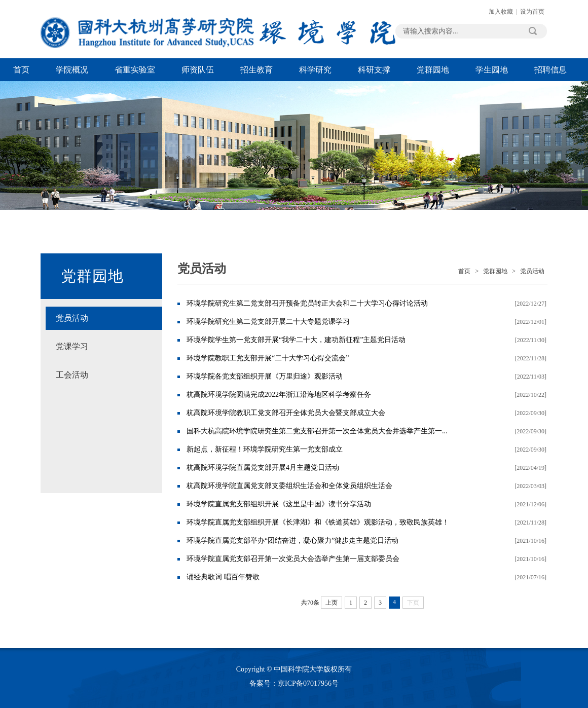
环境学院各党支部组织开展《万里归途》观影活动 (265, 376)
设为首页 (532, 12)
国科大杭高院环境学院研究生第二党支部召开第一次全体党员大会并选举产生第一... (317, 431)
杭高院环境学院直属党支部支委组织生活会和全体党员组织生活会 (289, 486)
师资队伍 (198, 70)
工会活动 (72, 375)
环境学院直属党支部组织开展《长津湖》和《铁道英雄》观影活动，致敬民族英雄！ (318, 522)
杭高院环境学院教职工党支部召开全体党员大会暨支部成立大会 (286, 413)
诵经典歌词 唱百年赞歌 (223, 577)
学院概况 (72, 70)
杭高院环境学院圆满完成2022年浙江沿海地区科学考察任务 (279, 395)
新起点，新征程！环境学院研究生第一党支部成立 (265, 449)
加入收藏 (501, 12)
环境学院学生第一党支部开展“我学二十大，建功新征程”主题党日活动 (296, 340)
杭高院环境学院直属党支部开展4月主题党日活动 (263, 468)
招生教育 (256, 70)
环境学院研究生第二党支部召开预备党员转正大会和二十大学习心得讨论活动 (307, 303)
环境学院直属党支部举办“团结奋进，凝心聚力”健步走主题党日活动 (292, 541)
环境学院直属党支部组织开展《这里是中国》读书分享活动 (279, 504)
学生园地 (492, 70)
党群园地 (433, 70)
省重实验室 (135, 70)
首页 (21, 70)
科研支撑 (374, 70)
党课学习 (72, 346)
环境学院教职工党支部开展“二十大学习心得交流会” (268, 358)
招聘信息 (550, 70)
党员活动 (72, 318)
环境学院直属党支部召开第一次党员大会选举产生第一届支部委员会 (293, 559)
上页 (332, 603)
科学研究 (315, 70)
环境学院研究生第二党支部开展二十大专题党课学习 (268, 322)
